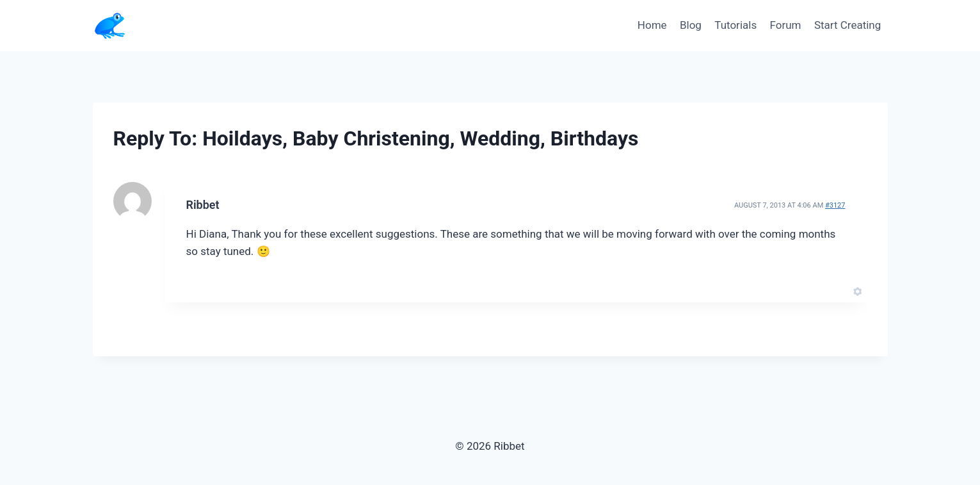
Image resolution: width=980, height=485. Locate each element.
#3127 (835, 205)
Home (652, 25)
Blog (691, 25)
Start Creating (847, 25)
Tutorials (735, 25)
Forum (786, 25)
